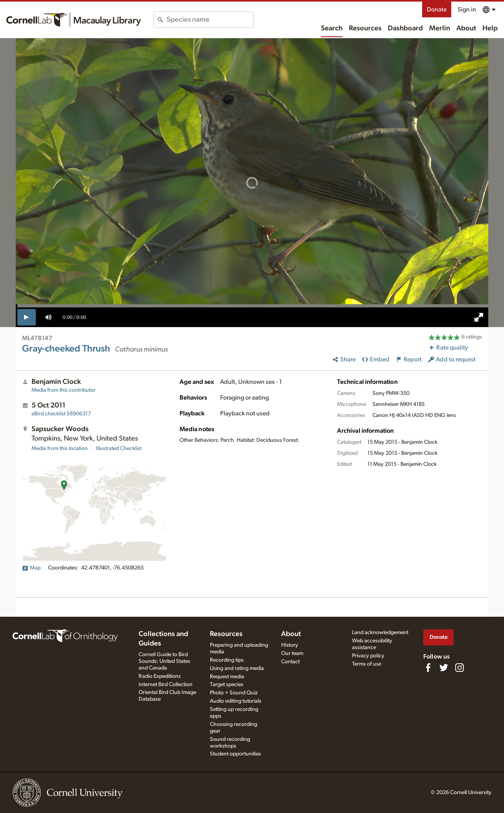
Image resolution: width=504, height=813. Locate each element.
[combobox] (210, 20)
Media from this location (60, 448)
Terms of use (367, 664)
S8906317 (61, 414)
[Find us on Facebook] (428, 668)
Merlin (440, 28)
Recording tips (227, 660)
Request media (227, 677)
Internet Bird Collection (166, 685)
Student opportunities (235, 754)
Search (332, 28)
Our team (292, 653)
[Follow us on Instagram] (460, 668)
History (290, 645)
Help (490, 28)
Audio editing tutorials (236, 701)
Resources (365, 28)
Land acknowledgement (380, 633)
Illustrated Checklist (119, 448)
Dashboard (405, 28)
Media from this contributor (64, 390)
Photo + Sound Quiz (234, 693)
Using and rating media (237, 668)
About (466, 28)
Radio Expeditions (160, 676)
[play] (27, 317)
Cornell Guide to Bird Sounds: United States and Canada (164, 661)
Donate (437, 9)
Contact (290, 662)
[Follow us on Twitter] (444, 668)
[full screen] (479, 317)
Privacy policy (368, 656)
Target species (227, 685)
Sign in (467, 9)
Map (31, 568)
